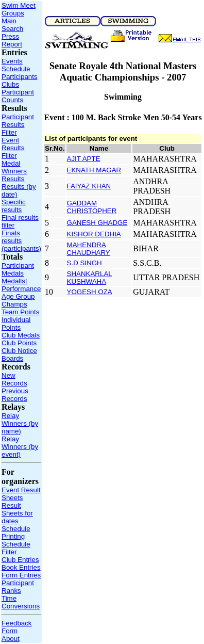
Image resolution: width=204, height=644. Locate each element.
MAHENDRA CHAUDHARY (89, 249)
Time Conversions (21, 602)
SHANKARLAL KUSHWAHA (90, 278)
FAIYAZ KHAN (89, 186)
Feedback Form (17, 627)
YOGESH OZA (90, 292)
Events (12, 61)
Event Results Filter (13, 148)
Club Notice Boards (19, 355)
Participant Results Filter (18, 125)
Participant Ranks (18, 587)
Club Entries (20, 560)
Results (13, 179)
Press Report (12, 40)
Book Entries (21, 567)
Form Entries (21, 575)
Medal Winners (14, 167)
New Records (14, 379)
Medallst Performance (21, 285)
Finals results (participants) (21, 241)
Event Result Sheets (21, 494)
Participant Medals (18, 269)
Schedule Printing (16, 533)
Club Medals (21, 335)
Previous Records (15, 395)
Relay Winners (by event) (20, 447)
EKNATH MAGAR (94, 170)
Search (12, 29)
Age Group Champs (18, 300)
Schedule (16, 69)
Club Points (19, 343)
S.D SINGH (84, 263)
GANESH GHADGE (97, 223)
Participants (20, 77)
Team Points (20, 312)
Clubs (10, 84)
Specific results (14, 206)
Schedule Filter (16, 548)
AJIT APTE (84, 159)
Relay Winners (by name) (20, 423)
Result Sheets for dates (17, 513)
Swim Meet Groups (19, 9)
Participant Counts (18, 96)
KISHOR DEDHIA (94, 234)
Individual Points (16, 324)
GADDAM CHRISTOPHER (92, 207)
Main (9, 21)
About (11, 639)
